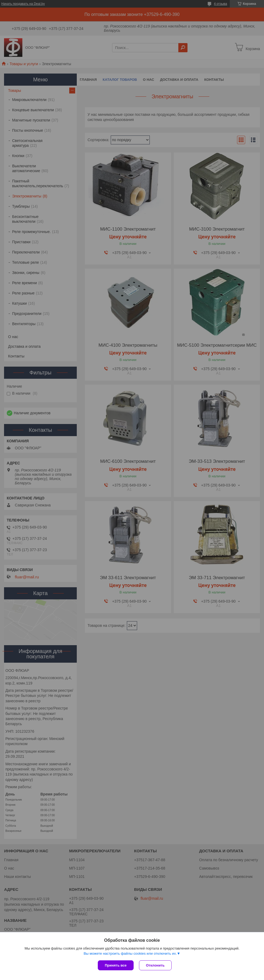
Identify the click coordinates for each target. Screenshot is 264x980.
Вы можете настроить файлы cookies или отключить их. (130, 953)
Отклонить (155, 965)
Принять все (116, 965)
